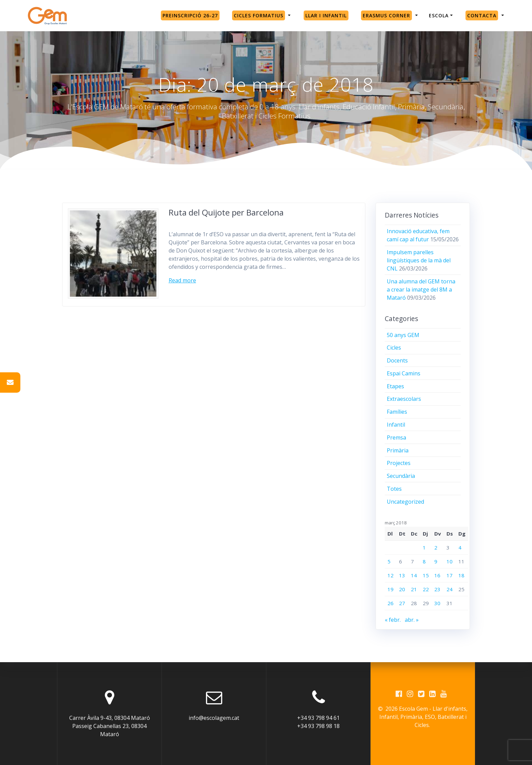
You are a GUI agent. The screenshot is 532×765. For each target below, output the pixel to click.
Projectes (399, 463)
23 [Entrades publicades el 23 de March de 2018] (437, 589)
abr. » (412, 620)
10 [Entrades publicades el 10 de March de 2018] (450, 561)
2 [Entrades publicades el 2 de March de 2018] (436, 547)
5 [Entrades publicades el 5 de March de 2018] (389, 561)
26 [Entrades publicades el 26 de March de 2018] (391, 603)
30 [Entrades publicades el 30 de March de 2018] (437, 603)
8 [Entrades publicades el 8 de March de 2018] (424, 561)
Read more (182, 280)
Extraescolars (404, 399)
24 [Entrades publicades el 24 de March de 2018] (450, 589)
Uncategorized (405, 502)
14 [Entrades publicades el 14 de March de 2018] (414, 575)
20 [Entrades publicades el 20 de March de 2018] (402, 589)
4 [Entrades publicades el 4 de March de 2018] (460, 547)
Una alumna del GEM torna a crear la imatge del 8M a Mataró (421, 290)
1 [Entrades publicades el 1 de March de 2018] (424, 547)
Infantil (396, 425)
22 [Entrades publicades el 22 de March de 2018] (426, 589)
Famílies (397, 412)
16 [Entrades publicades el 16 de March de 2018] (437, 575)
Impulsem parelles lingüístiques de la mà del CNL (419, 260)
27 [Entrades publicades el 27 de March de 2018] (402, 603)
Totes (394, 489)
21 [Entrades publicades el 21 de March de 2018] (414, 589)
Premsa (396, 437)
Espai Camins (404, 373)
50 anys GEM (403, 335)
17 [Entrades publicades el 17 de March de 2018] (450, 575)
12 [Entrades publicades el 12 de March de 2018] (391, 575)
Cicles (394, 348)
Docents (397, 360)
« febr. (393, 620)
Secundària (401, 476)
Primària (398, 450)
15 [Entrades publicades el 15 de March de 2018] (426, 575)
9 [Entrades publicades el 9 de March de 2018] (436, 561)
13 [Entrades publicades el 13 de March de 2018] (402, 575)
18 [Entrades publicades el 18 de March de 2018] (461, 575)
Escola (439, 15)
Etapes (395, 386)
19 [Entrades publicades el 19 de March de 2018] (391, 589)
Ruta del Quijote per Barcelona (226, 212)
